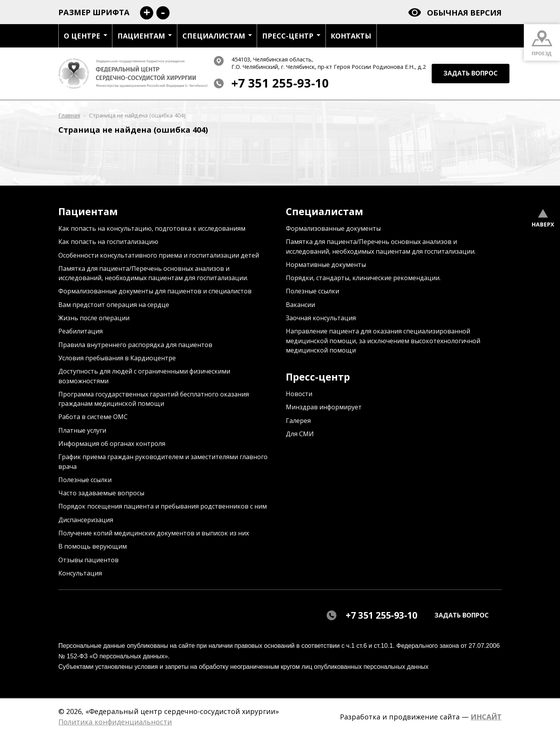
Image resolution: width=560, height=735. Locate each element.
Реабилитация (80, 331)
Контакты (351, 36)
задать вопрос (471, 73)
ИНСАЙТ (486, 717)
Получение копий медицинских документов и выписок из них (154, 533)
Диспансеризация (86, 520)
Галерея (298, 421)
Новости (299, 394)
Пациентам (145, 36)
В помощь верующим (93, 546)
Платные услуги (82, 430)
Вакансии (300, 305)
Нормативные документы (326, 265)
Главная (69, 115)
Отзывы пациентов (88, 560)
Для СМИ (300, 434)
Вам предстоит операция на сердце (114, 305)
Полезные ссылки (85, 480)
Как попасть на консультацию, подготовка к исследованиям (152, 228)
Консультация (80, 573)
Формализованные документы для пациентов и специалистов (155, 291)
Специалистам (217, 36)
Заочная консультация (321, 318)
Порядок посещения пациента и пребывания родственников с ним (163, 506)
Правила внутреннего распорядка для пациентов (135, 345)
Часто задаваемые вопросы (101, 493)
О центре (86, 36)
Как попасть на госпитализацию (108, 242)
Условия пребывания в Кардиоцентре (117, 358)
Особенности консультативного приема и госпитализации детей (159, 255)
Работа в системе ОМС (93, 417)
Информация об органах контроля (112, 444)
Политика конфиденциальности (115, 722)
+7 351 (280, 83)
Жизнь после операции (94, 318)
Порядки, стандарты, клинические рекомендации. (363, 278)
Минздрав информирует (324, 407)
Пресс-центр (291, 36)
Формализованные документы (333, 228)
